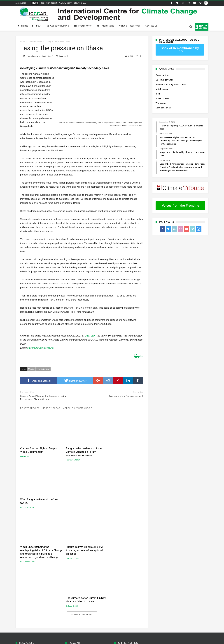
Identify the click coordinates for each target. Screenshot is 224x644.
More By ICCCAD (51, 408)
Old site (19, 580)
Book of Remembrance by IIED (180, 50)
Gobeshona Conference (127, 563)
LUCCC (118, 567)
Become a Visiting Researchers (171, 84)
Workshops (161, 103)
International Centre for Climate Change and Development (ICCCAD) (60, 641)
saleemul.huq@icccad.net (41, 348)
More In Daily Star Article (77, 408)
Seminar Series (163, 108)
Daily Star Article (35, 42)
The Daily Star (43, 369)
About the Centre (24, 557)
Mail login (21, 562)
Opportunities (162, 75)
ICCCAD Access (23, 571)
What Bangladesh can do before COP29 (123, 447)
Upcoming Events (164, 80)
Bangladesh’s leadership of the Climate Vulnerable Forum (82, 449)
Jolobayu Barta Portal (126, 571)
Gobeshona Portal (124, 560)
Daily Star (90, 336)
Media (31, 369)
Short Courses (162, 98)
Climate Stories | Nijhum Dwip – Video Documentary (39, 447)
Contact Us (21, 566)
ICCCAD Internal (23, 576)
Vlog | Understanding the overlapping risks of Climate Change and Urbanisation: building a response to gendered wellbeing (39, 501)
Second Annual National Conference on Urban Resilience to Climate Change (49, 395)
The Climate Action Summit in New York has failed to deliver (122, 496)
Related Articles (30, 408)
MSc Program (162, 89)
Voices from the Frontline (180, 206)
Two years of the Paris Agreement (115, 394)
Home (23, 42)
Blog (158, 94)
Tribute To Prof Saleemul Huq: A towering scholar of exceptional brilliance (81, 498)
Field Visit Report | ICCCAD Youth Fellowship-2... (63, 3)
